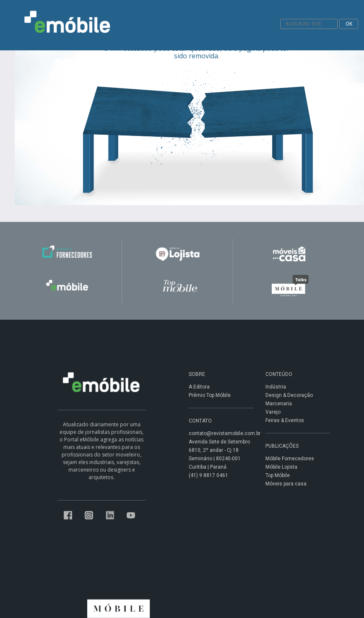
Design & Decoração (289, 395)
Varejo (273, 412)
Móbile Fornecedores (290, 459)
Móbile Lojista (281, 467)
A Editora (199, 387)
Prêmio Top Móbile (210, 395)
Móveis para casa (286, 484)
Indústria (276, 387)
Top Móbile (278, 475)
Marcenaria (279, 404)
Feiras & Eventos (285, 420)
